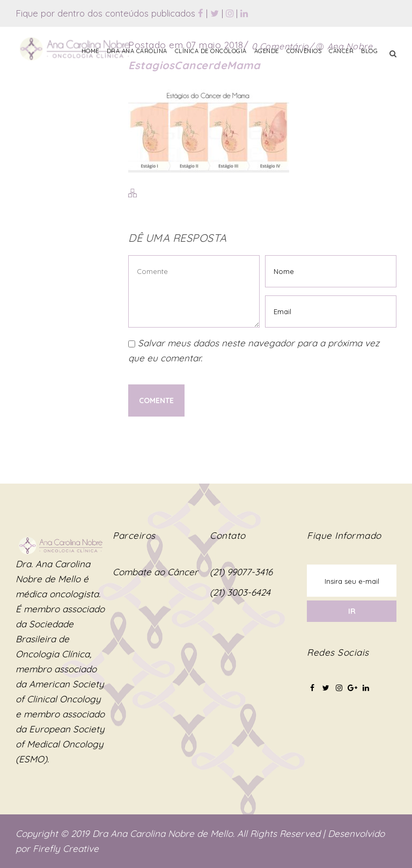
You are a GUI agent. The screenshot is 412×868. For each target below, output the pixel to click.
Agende (267, 51)
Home (90, 51)
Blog (369, 51)
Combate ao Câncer (155, 572)
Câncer (341, 51)
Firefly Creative (66, 848)
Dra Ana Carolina (137, 51)
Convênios (304, 51)
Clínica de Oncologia (211, 51)
